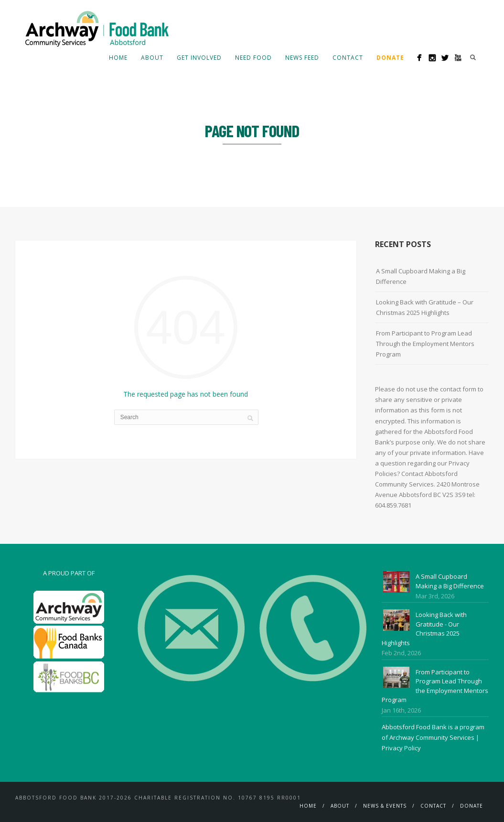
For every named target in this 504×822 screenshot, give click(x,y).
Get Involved (199, 58)
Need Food (253, 58)
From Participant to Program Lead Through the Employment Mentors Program (425, 344)
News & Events (385, 806)
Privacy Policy (401, 748)
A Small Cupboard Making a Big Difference (421, 276)
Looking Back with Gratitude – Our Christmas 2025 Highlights (425, 307)
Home (118, 58)
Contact (348, 58)
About (152, 58)
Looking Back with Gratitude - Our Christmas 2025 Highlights (424, 629)
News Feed (302, 58)
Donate (472, 806)
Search (473, 57)
